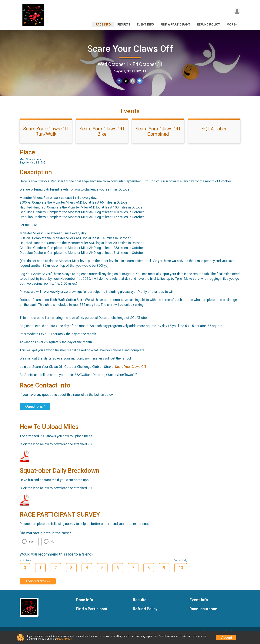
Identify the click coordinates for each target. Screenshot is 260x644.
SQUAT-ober (214, 134)
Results (124, 24)
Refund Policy (208, 24)
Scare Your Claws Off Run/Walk (46, 137)
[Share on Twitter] (126, 81)
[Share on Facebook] (119, 81)
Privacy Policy (64, 639)
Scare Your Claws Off (130, 49)
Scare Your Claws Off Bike (102, 137)
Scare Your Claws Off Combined (158, 137)
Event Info (145, 24)
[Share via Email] (133, 81)
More (231, 24)
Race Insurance (203, 614)
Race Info (103, 24)
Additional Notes (37, 586)
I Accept (226, 638)
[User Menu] (237, 11)
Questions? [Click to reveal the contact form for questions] (35, 412)
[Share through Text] (139, 81)
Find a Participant (175, 24)
